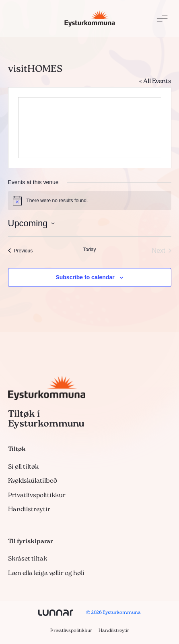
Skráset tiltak (28, 559)
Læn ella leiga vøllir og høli (46, 573)
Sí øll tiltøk (23, 467)
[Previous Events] (21, 251)
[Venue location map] (90, 128)
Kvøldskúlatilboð (33, 481)
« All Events (155, 81)
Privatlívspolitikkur (37, 496)
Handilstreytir (29, 510)
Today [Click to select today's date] (89, 250)
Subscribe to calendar (85, 277)
